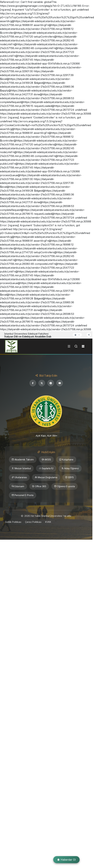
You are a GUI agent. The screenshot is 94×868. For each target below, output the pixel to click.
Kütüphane (66, 460)
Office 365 (39, 486)
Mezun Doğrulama (46, 477)
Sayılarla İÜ (46, 468)
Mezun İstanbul (21, 468)
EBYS (69, 477)
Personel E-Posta (23, 495)
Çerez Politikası (33, 522)
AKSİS (46, 460)
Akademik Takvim (23, 460)
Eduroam (18, 486)
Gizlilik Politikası (13, 522)
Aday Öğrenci (70, 468)
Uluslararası (19, 477)
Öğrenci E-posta (65, 486)
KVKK (48, 522)
